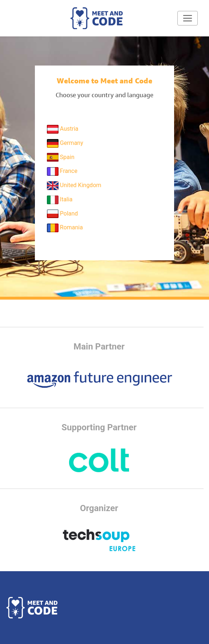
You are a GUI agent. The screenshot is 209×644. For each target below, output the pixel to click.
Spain (61, 157)
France (62, 171)
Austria (63, 129)
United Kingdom (74, 186)
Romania (65, 228)
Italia (60, 200)
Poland (63, 214)
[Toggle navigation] (188, 18)
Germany (65, 143)
